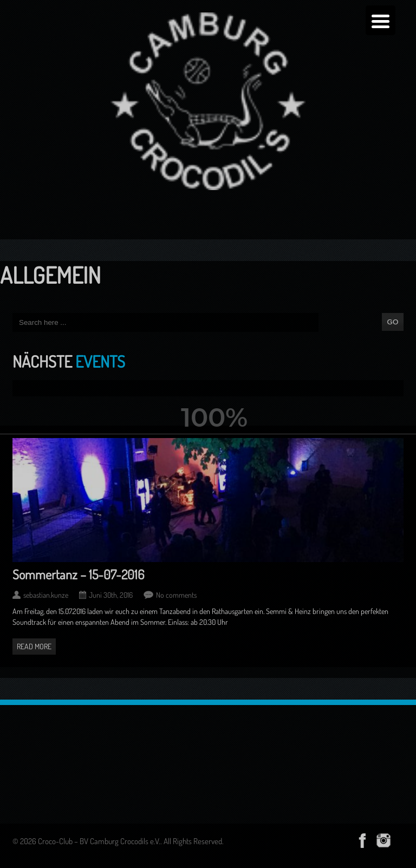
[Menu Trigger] (381, 20)
